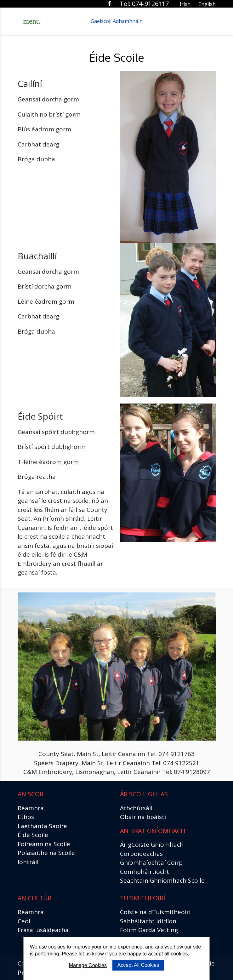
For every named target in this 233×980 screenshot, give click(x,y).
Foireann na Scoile (44, 844)
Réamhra (31, 808)
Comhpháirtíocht (145, 872)
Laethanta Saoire (42, 826)
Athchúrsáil (136, 808)
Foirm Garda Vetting (149, 930)
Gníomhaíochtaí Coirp (151, 863)
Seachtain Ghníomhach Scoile (162, 880)
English (207, 4)
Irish (185, 4)
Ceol (24, 921)
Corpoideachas (141, 854)
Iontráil (28, 862)
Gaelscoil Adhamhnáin (117, 21)
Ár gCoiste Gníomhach (152, 845)
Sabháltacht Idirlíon (148, 921)
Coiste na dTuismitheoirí (155, 912)
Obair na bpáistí (143, 817)
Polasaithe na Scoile (46, 853)
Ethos (26, 817)
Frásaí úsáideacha (43, 930)
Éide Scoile (33, 835)
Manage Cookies (88, 965)
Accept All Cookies (138, 965)
